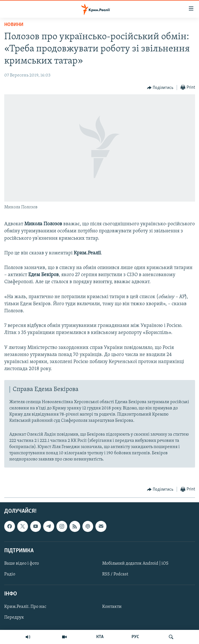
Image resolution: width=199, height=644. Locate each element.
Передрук (14, 618)
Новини (14, 25)
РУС (135, 637)
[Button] (160, 88)
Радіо (10, 574)
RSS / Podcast (115, 574)
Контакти (112, 607)
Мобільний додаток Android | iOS (135, 564)
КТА (100, 637)
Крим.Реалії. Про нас (25, 607)
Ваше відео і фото (22, 564)
